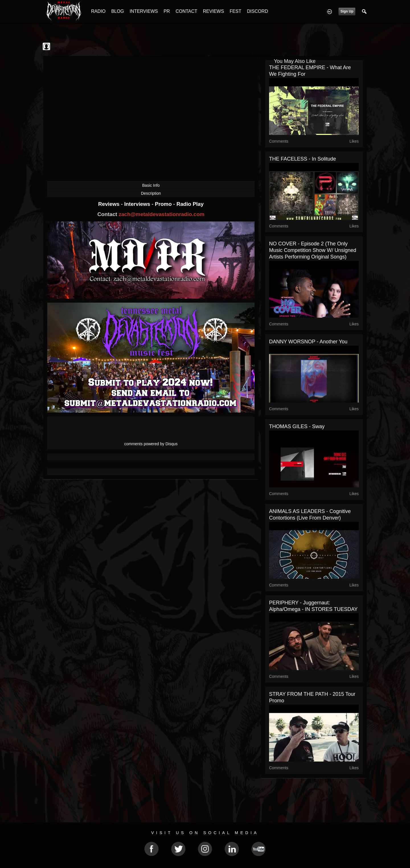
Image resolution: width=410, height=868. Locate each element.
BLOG (118, 11)
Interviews (138, 204)
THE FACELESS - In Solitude (303, 159)
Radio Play (190, 204)
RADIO (98, 11)
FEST (236, 11)
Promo (164, 204)
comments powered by (151, 444)
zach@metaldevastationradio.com (162, 214)
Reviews (110, 204)
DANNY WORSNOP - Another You (308, 342)
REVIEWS (214, 11)
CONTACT (186, 11)
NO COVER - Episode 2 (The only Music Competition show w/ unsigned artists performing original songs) (313, 250)
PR (167, 11)
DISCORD (257, 11)
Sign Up (347, 11)
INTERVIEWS (144, 11)
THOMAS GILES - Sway (297, 426)
